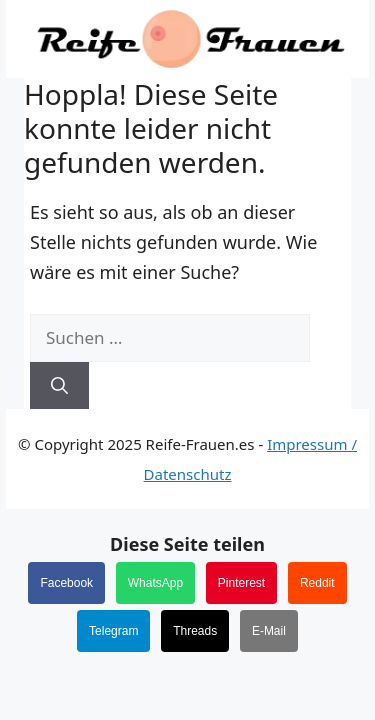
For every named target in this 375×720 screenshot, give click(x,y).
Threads (195, 631)
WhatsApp (155, 583)
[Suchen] (59, 386)
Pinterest (241, 583)
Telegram (113, 631)
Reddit (317, 583)
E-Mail (269, 631)
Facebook (66, 583)
